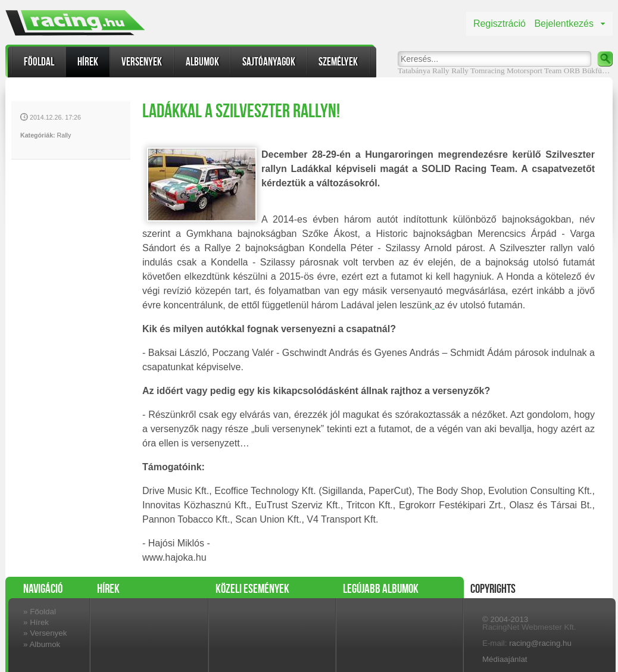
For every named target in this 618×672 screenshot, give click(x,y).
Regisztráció (500, 24)
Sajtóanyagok (269, 62)
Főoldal (39, 62)
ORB (572, 71)
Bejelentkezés (564, 24)
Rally (460, 71)
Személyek (338, 62)
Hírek (88, 62)
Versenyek (142, 62)
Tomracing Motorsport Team (516, 71)
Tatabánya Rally (424, 71)
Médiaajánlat (505, 659)
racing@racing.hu (540, 643)
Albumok (202, 62)
